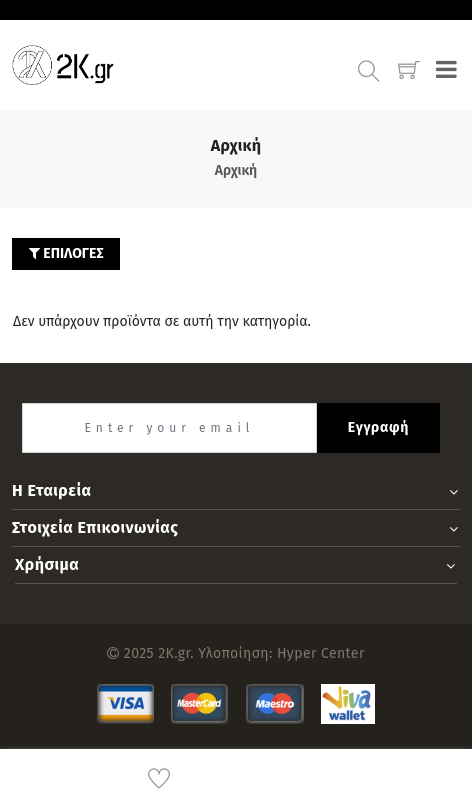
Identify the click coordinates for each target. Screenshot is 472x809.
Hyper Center (321, 653)
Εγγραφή (378, 427)
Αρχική (236, 170)
